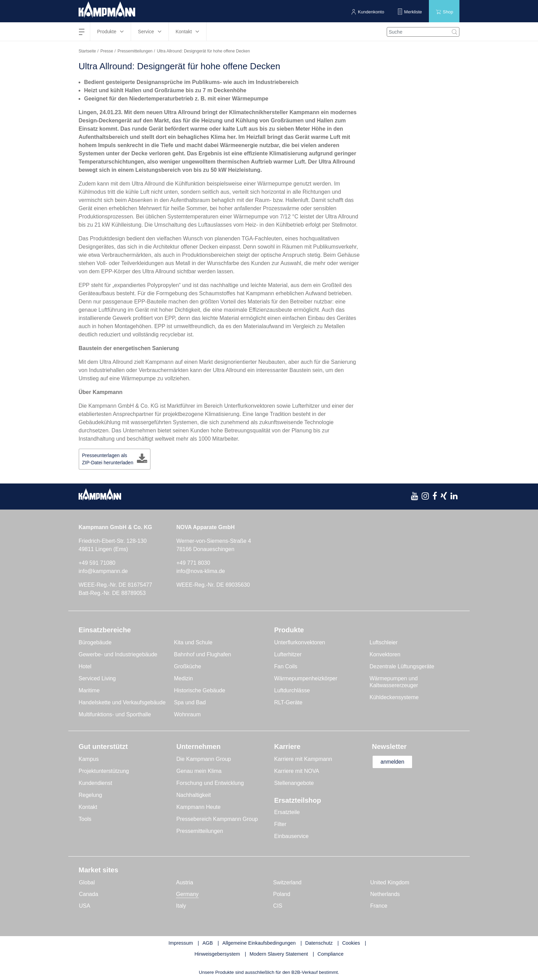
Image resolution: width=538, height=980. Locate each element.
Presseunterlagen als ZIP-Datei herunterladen (108, 459)
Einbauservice (291, 836)
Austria (185, 882)
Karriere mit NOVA (297, 771)
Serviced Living (97, 678)
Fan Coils (286, 666)
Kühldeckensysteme (394, 697)
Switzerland (287, 882)
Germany (187, 894)
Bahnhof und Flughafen (202, 654)
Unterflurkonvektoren (300, 642)
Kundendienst (95, 783)
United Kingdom (390, 882)
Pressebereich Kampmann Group (217, 819)
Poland (282, 894)
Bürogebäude (95, 642)
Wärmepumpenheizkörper (306, 678)
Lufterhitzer (288, 654)
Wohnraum (187, 714)
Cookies (351, 943)
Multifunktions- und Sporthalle (115, 714)
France (379, 906)
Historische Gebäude (200, 690)
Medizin (183, 678)
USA (85, 906)
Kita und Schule (193, 642)
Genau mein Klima (199, 771)
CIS (278, 906)
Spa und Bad (190, 702)
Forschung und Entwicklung (210, 783)
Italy (181, 906)
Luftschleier (384, 642)
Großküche (188, 666)
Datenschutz (319, 943)
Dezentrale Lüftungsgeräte (402, 666)
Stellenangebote (294, 783)
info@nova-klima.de (201, 571)
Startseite (87, 51)
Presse (107, 51)
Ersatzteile (287, 812)
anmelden (393, 762)
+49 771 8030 (193, 563)
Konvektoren (385, 654)
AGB (208, 943)
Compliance (330, 954)
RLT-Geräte (288, 702)
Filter (280, 824)
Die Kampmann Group (204, 759)
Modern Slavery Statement (279, 954)
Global (87, 882)
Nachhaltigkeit (194, 795)
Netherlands (385, 894)
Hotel (85, 666)
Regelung (90, 795)
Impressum (181, 943)
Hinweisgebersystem (217, 954)
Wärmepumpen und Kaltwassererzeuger (394, 682)
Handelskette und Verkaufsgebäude (122, 702)
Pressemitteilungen (135, 51)
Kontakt (88, 807)
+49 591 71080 (97, 563)
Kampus (89, 759)
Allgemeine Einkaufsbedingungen (259, 943)
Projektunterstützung (104, 771)
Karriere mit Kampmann (303, 759)
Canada (89, 894)
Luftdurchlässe (292, 690)
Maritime (89, 690)
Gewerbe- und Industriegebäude (118, 654)
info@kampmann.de (103, 571)
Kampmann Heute (198, 807)
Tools (85, 819)
